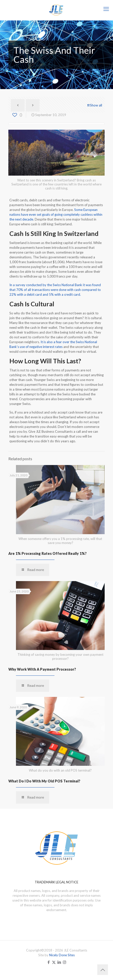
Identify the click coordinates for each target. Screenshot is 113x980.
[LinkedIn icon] (59, 962)
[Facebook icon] (49, 962)
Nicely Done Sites (62, 955)
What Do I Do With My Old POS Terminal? (44, 781)
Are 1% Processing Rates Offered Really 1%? (48, 553)
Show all (94, 105)
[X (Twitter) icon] (54, 962)
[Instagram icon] (64, 962)
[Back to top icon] (103, 970)
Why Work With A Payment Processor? (42, 669)
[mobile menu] (106, 9)
